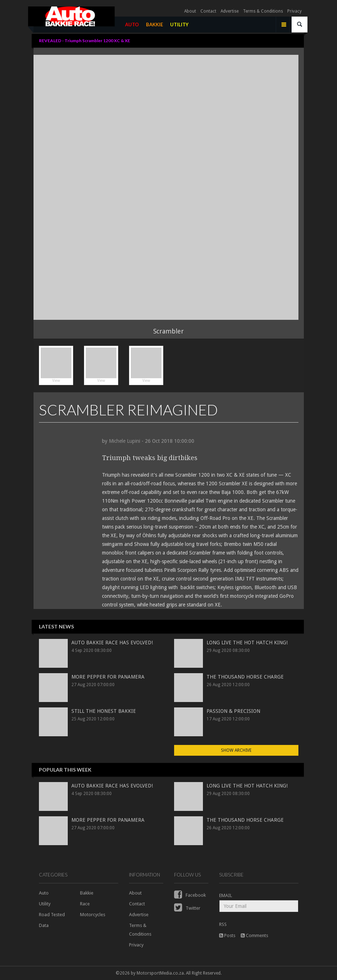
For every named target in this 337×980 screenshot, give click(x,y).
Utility (45, 904)
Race (85, 904)
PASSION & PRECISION (233, 711)
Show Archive (236, 750)
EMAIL (226, 895)
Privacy (294, 13)
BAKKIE (156, 26)
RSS (223, 924)
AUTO (134, 26)
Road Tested (52, 915)
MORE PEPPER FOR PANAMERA (108, 677)
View (56, 365)
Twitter (187, 908)
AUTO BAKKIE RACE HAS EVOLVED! (112, 643)
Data (44, 925)
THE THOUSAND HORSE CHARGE (245, 677)
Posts (227, 935)
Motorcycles (93, 915)
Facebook (190, 895)
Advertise (230, 13)
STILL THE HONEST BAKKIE (104, 711)
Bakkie (87, 893)
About (190, 13)
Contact (208, 13)
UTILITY (181, 26)
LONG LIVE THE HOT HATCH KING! (247, 643)
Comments (254, 935)
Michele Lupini (125, 441)
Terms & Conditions (263, 13)
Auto (44, 893)
